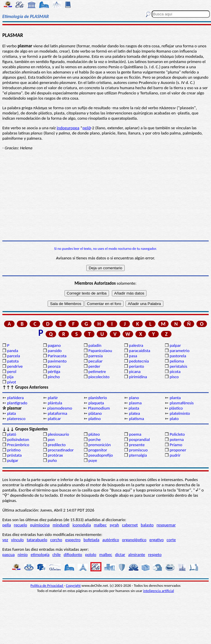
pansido (55, 351)
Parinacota (57, 356)
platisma (137, 419)
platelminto (180, 413)
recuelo (21, 525)
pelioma (177, 361)
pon (51, 440)
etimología (40, 555)
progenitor (98, 450)
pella (7, 525)
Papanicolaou (100, 351)
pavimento (57, 361)
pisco (174, 377)
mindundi (61, 525)
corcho (56, 540)
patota (13, 361)
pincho (54, 377)
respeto (155, 555)
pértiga (54, 372)
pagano (54, 345)
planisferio (98, 398)
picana (135, 372)
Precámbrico (18, 445)
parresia (95, 356)
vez (5, 540)
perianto (137, 366)
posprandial (139, 440)
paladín (95, 345)
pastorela (178, 356)
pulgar (12, 460)
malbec (100, 525)
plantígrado (17, 403)
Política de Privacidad (47, 585)
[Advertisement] (105, 195)
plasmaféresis (182, 403)
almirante (137, 555)
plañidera (15, 398)
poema (135, 434)
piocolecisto (99, 377)
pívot (11, 382)
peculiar (95, 361)
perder (94, 366)
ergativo (157, 540)
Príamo (176, 445)
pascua (8, 555)
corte (171, 540)
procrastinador (61, 450)
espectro (73, 540)
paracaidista (140, 351)
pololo (91, 555)
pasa (133, 356)
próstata (14, 455)
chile (57, 555)
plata (11, 413)
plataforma (57, 413)
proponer (178, 450)
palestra (136, 345)
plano (134, 398)
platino (95, 419)
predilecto (57, 445)
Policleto (177, 434)
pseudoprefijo (101, 455)
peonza (54, 366)
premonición (100, 445)
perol (12, 372)
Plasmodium (99, 408)
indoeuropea (68, 128)
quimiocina (40, 525)
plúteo (94, 434)
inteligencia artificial (159, 591)
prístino (14, 450)
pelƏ (87, 128)
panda (12, 351)
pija (10, 377)
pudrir (175, 455)
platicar (54, 419)
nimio (23, 555)
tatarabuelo (37, 540)
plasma (135, 403)
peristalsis (178, 366)
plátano (95, 413)
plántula (55, 403)
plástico (176, 408)
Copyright (73, 585)
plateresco (16, 419)
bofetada (91, 540)
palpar (175, 345)
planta (175, 398)
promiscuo (138, 450)
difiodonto (73, 555)
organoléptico (134, 540)
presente (137, 445)
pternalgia (138, 455)
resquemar (166, 525)
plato (174, 419)
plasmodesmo (60, 408)
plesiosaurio (58, 434)
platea (135, 413)
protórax (55, 455)
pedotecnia (139, 361)
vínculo (17, 540)
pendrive (15, 366)
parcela (14, 356)
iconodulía (82, 525)
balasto (147, 525)
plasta (134, 408)
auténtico (111, 540)
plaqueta (96, 403)
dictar (120, 555)
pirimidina (138, 377)
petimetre (97, 372)
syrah (114, 525)
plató (11, 434)
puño (52, 460)
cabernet (130, 525)
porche (95, 440)
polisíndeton (18, 440)
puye (93, 460)
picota (175, 372)
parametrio (180, 351)
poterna (177, 440)
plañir (53, 398)
